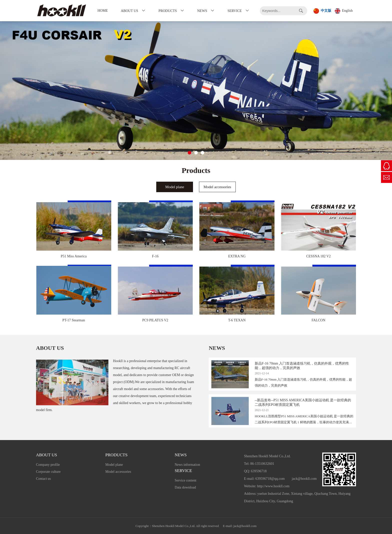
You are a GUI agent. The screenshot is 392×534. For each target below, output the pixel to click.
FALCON (318, 320)
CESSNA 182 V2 (318, 256)
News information (187, 465)
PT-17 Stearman (74, 320)
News (202, 11)
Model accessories (118, 472)
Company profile (48, 465)
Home (103, 11)
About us (129, 11)
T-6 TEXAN (237, 320)
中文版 (322, 11)
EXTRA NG (237, 256)
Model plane (114, 465)
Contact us (43, 479)
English (344, 11)
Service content (186, 480)
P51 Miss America (74, 256)
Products (168, 11)
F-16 (155, 256)
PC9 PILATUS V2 (155, 320)
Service (235, 11)
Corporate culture (48, 472)
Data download (185, 487)
